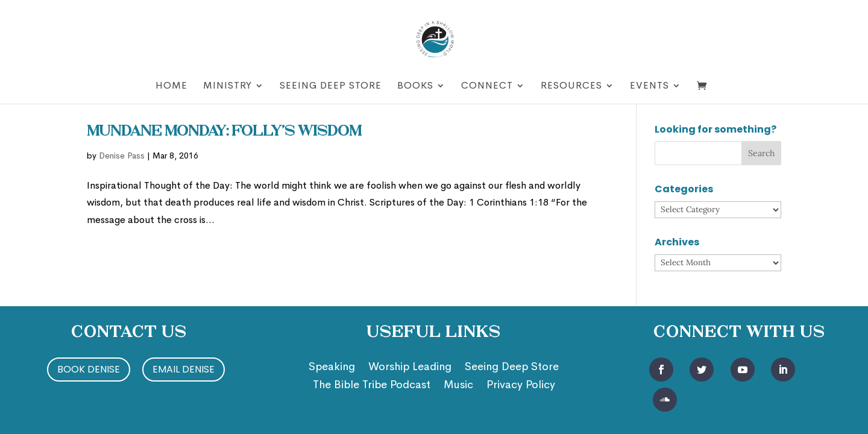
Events (649, 86)
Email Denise (184, 369)
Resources (571, 86)
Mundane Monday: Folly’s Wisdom (224, 132)
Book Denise (89, 369)
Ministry (228, 86)
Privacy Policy (521, 386)
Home (171, 86)
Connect (487, 86)
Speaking (332, 368)
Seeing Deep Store (331, 86)
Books (415, 86)
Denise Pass (122, 156)
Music (458, 386)
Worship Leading (410, 368)
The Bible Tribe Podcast (372, 386)
